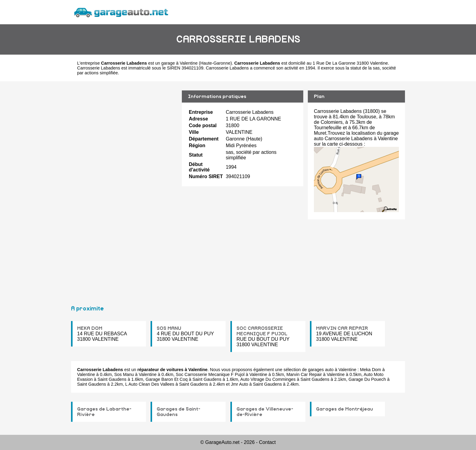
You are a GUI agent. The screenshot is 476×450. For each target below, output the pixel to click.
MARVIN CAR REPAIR (342, 328)
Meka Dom (371, 370)
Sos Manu (124, 374)
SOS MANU (169, 328)
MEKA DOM (90, 328)
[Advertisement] (124, 191)
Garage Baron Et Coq (167, 379)
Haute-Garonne (215, 63)
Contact (267, 442)
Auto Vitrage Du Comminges (268, 379)
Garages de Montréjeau (345, 409)
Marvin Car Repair (304, 374)
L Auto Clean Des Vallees (150, 384)
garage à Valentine (179, 63)
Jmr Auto (239, 384)
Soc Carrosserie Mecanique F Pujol (210, 374)
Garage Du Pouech (367, 379)
